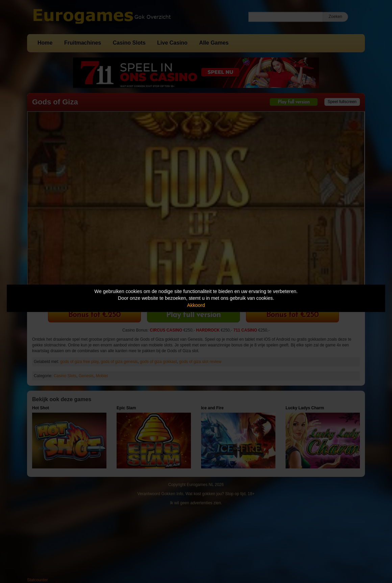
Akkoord (196, 305)
